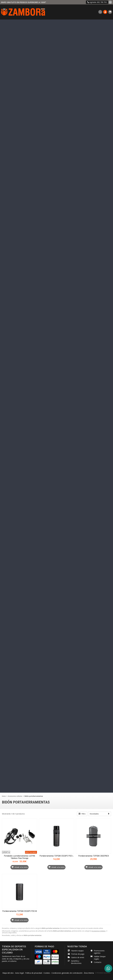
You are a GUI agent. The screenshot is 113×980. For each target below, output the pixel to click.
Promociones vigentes (99, 952)
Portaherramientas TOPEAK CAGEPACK (94, 856)
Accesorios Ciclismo (99, 931)
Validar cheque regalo (100, 958)
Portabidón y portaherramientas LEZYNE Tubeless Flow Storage (20, 857)
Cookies (47, 973)
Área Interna (89, 973)
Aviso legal (19, 973)
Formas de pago (78, 954)
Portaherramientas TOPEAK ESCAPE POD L (56, 856)
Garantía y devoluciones (76, 962)
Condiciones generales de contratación (67, 973)
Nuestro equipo (77, 951)
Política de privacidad (34, 973)
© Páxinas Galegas (103, 973)
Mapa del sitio (8, 973)
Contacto (98, 962)
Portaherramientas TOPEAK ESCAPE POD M (20, 911)
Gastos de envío (78, 957)
